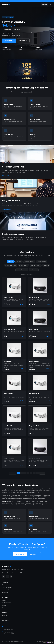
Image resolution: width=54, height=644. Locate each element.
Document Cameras (7, 587)
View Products (9, 41)
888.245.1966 (49, 1)
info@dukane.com (8, 630)
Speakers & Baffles (23, 265)
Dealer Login (44, 5)
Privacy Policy (6, 620)
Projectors (19, 262)
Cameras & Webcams (29, 262)
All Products (11, 262)
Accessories (46, 265)
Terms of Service (6, 623)
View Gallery (6, 176)
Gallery (4, 600)
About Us (5, 615)
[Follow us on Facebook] (4, 577)
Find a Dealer (6, 608)
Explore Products (7, 209)
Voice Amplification (42, 262)
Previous (13, 473)
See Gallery (23, 41)
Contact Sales (7, 243)
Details (22, 304)
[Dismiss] (52, 642)
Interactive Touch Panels (11, 265)
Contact (4, 618)
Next (42, 473)
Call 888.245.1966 (20, 554)
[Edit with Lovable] (47, 642)
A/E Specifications (7, 603)
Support (4, 605)
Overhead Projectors (36, 265)
